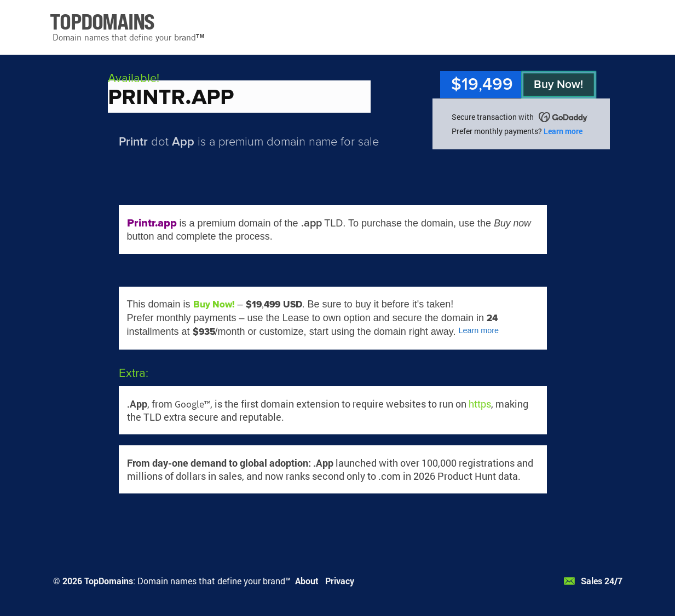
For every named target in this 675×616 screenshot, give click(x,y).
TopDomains (109, 581)
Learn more (563, 131)
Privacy (340, 581)
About (307, 581)
